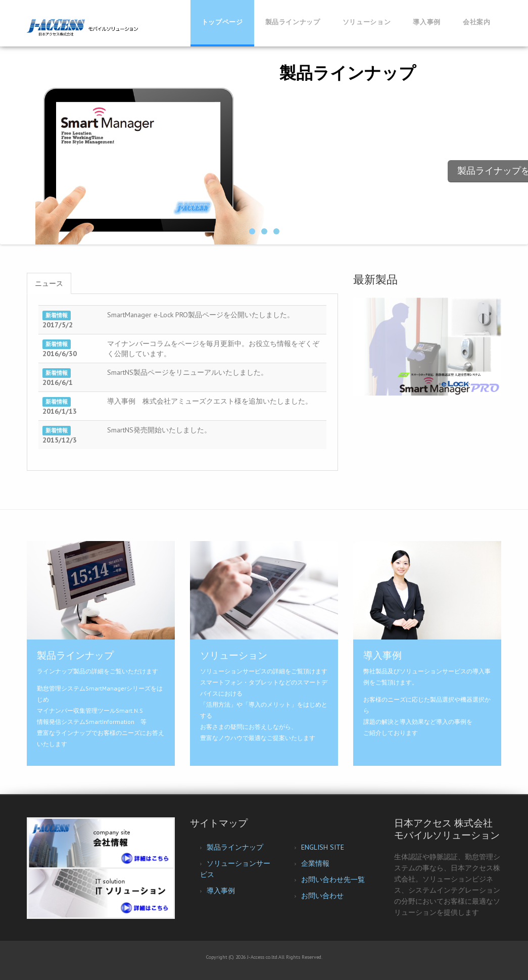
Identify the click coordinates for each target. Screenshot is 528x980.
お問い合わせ (322, 896)
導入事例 (427, 22)
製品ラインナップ (293, 22)
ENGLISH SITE (323, 847)
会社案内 (477, 22)
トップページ (222, 22)
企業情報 (315, 863)
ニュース (49, 283)
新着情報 (57, 315)
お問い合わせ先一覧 (333, 879)
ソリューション (367, 22)
